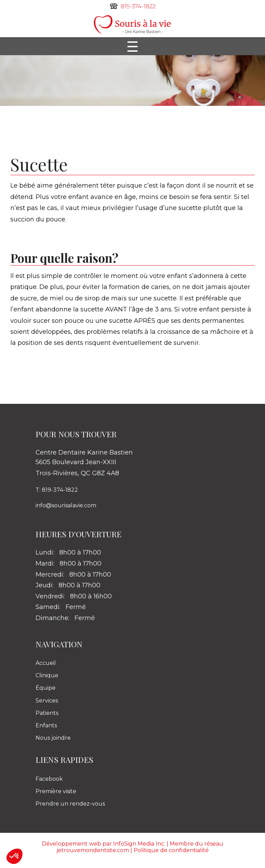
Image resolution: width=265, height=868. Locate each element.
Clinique (47, 675)
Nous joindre (53, 738)
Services (47, 701)
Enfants (46, 725)
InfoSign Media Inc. (139, 844)
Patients (47, 713)
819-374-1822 (138, 6)
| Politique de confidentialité (170, 850)
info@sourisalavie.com (66, 505)
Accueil (46, 663)
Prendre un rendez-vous (70, 804)
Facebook (49, 779)
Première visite (56, 791)
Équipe (46, 688)
